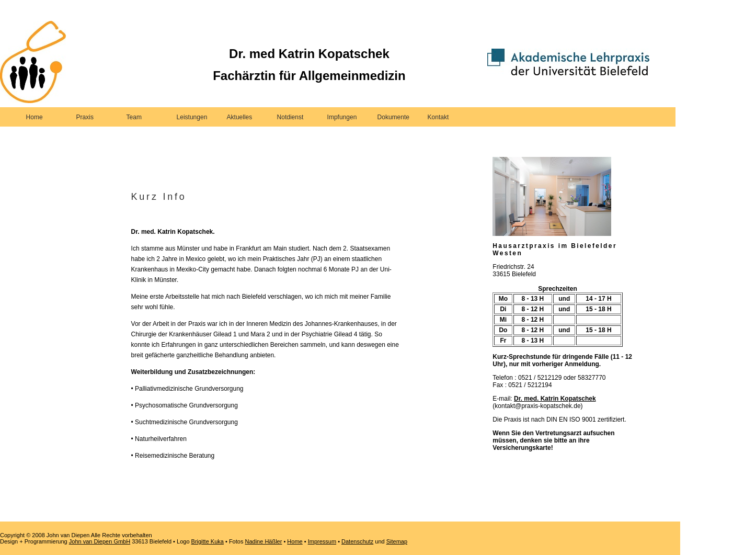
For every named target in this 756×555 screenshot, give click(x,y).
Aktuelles (240, 117)
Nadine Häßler (263, 541)
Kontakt (438, 117)
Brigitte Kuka (208, 541)
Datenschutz (357, 541)
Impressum (322, 541)
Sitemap (397, 541)
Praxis (85, 117)
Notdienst (290, 117)
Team (134, 117)
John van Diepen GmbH (100, 541)
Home (35, 117)
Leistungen (192, 117)
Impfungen (342, 117)
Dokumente (393, 117)
